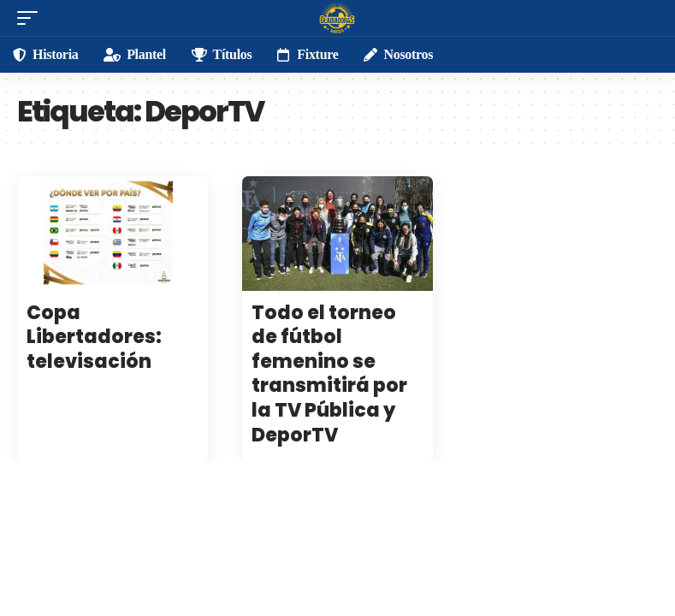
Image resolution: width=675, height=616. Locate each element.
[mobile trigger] (32, 18)
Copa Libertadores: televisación (94, 337)
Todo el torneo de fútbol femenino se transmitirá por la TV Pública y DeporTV (329, 374)
